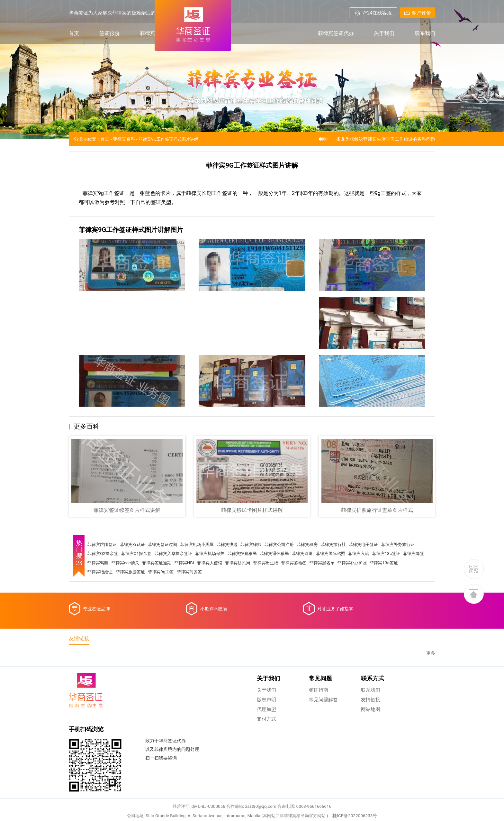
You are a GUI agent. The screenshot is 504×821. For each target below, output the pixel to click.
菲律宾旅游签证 (233, 601)
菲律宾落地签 (395, 592)
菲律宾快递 (239, 573)
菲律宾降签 (159, 592)
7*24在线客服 (373, 13)
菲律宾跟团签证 (105, 573)
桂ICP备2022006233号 (360, 784)
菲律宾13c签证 (130, 592)
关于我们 (384, 36)
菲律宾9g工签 (266, 601)
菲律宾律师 (265, 573)
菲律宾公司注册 (295, 573)
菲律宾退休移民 (329, 582)
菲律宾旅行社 (353, 573)
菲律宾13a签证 (169, 601)
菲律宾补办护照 (135, 601)
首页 (74, 36)
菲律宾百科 (153, 36)
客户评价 (418, 13)
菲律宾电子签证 (386, 573)
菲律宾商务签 (296, 601)
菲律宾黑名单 (103, 601)
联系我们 (425, 36)
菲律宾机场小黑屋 (207, 573)
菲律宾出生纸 (365, 592)
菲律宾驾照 (185, 592)
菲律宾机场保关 (259, 582)
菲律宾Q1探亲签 (181, 582)
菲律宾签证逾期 (248, 592)
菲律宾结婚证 (201, 601)
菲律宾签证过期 (170, 573)
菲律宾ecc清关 (214, 592)
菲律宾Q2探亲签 (145, 582)
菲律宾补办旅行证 (107, 582)
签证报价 (110, 36)
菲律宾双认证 (137, 573)
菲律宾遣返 (359, 582)
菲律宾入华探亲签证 (220, 582)
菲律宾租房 (325, 573)
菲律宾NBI (277, 592)
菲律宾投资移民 (294, 582)
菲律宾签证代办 (336, 36)
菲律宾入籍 (100, 592)
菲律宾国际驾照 (389, 582)
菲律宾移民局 (335, 592)
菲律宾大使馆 (304, 592)
